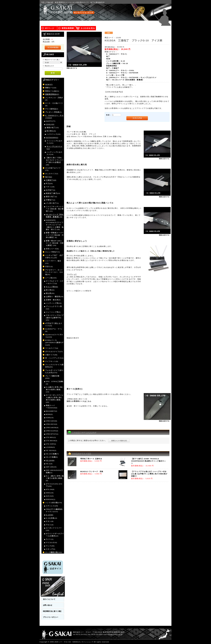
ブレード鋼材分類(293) (52, 377)
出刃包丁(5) (51, 190)
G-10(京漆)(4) (52, 518)
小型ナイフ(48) (51, 355)
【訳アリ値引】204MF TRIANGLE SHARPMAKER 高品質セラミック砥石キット (148, 461)
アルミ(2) (50, 525)
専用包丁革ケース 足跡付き (91, 459)
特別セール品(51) (52, 91)
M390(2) (49, 414)
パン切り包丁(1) (52, 203)
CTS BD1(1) (51, 437)
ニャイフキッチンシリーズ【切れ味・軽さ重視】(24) (55, 209)
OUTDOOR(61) (52, 138)
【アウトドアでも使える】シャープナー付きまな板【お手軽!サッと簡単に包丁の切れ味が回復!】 (149, 474)
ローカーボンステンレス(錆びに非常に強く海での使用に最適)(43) (55, 399)
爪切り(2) (49, 266)
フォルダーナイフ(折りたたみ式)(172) (54, 371)
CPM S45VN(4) (52, 428)
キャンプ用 (120, 75)
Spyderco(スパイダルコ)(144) (54, 336)
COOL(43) (50, 124)
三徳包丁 (116, 68)
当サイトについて (49, 599)
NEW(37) (49, 84)
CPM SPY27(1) (52, 434)
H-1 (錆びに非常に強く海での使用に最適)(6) (55, 478)
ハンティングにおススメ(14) (54, 153)
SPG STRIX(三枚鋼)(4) (55, 383)
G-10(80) (50, 515)
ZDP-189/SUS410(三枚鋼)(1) (54, 471)
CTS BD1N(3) (52, 441)
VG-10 (125, 63)
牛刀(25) (49, 183)
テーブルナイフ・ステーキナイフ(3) (55, 282)
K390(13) (50, 418)
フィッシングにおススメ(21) (54, 142)
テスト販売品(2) (52, 109)
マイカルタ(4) (51, 542)
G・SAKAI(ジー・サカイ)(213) (54, 117)
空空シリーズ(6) (52, 249)
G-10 (123, 61)
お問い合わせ (48, 605)
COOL (132, 70)
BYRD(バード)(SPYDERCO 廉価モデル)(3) (54, 343)
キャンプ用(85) (52, 287)
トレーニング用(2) (53, 312)
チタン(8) (50, 521)
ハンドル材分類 (112, 61)
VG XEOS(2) (51, 450)
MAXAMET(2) (52, 411)
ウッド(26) (50, 546)
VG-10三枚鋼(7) (52, 454)
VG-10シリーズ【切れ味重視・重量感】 (128, 80)
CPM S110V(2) (52, 431)
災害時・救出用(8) (53, 300)
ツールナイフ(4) (52, 348)
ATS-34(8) (50, 489)
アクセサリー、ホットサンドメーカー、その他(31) (54, 272)
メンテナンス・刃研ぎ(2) (54, 99)
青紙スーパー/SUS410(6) (52, 407)
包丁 (108, 56)
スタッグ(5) (51, 549)
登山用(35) (50, 293)
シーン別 (110, 75)
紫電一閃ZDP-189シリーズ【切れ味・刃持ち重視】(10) (55, 243)
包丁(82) (49, 177)
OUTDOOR (134, 73)
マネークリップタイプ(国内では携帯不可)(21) (55, 318)
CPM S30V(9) (52, 421)
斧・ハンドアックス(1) (54, 358)
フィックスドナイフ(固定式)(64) (54, 366)
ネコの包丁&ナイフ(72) (53, 169)
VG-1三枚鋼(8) (52, 457)
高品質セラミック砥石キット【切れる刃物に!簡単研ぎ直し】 (91, 251)
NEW (108, 59)
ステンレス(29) (52, 506)
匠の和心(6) (51, 131)
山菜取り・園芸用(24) (55, 297)
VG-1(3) (49, 464)
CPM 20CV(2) (52, 424)
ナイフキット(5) (52, 361)
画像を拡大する (72, 68)
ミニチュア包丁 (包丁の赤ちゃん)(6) (54, 256)
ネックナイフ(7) (52, 174)
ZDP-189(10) (51, 467)
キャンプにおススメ (148, 77)
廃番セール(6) (51, 88)
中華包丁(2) (51, 200)
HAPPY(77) (51, 121)
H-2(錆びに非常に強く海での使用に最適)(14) (55, 389)
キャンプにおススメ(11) (54, 148)
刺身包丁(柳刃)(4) (53, 193)
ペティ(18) (50, 187)
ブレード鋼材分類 (113, 63)
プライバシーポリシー (51, 617)
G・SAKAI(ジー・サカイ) (117, 54)
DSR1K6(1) (51, 499)
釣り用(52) (50, 290)
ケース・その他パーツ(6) (54, 104)
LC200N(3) (50, 447)
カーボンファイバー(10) (54, 529)
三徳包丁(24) (51, 180)
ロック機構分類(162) (54, 552)
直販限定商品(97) (52, 94)
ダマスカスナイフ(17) (54, 352)
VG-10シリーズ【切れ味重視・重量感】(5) (55, 216)
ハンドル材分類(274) (54, 503)
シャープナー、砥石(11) (53, 262)
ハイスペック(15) (54, 134)
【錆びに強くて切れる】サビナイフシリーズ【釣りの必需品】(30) (55, 161)
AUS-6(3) (50, 496)
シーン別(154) (51, 278)
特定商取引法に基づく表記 (52, 611)
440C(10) (50, 493)
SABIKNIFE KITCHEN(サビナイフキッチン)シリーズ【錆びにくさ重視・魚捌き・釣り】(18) (55, 225)
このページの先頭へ (163, 642)
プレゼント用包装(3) (53, 112)
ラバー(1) (50, 539)
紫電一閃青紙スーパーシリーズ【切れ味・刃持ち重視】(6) (55, 235)
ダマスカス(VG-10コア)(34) (54, 485)
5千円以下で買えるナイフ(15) (54, 324)
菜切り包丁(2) (51, 197)
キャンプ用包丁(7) (53, 252)
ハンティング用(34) (54, 303)
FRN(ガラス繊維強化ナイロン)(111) (54, 510)
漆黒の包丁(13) (53, 128)
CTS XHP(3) (51, 444)
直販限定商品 (111, 66)
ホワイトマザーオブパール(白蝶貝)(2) (55, 535)
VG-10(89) (50, 460)
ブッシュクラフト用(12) (54, 308)
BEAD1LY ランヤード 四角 (92, 471)
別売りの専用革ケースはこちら (79, 401)
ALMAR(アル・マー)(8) (54, 330)
